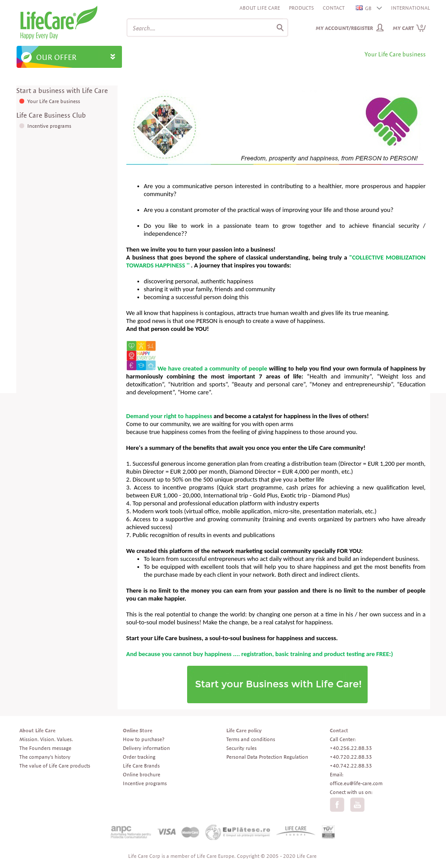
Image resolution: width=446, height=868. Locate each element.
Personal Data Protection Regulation (267, 757)
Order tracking (139, 757)
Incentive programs (49, 126)
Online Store (138, 730)
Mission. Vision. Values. (46, 739)
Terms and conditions (251, 739)
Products (301, 8)
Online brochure (142, 774)
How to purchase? (144, 739)
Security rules (241, 748)
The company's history (45, 757)
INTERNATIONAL (411, 8)
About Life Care (260, 8)
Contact (334, 8)
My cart (409, 28)
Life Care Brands (141, 766)
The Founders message (45, 748)
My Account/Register (344, 28)
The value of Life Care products (55, 766)
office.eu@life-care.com (356, 783)
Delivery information (146, 748)
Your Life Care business (54, 101)
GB (364, 8)
